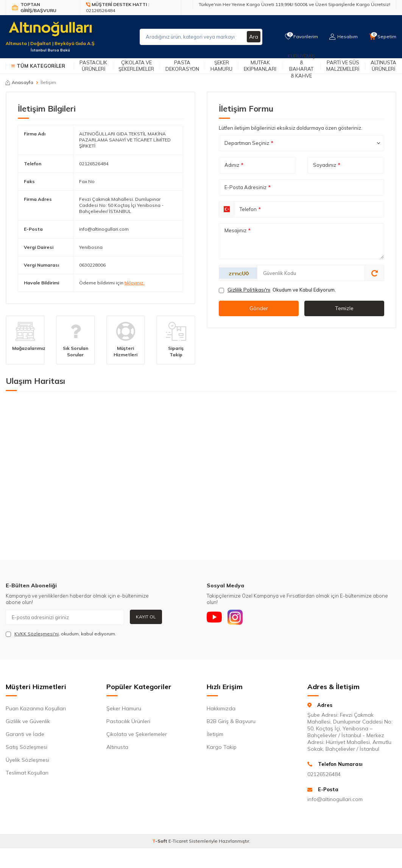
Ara (254, 37)
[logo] (50, 32)
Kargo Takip (222, 747)
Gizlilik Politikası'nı (249, 290)
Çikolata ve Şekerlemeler (136, 66)
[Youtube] (214, 617)
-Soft (160, 841)
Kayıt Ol (146, 617)
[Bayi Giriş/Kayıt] (43, 8)
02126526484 (94, 164)
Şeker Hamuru (221, 66)
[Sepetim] (383, 37)
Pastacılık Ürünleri (93, 66)
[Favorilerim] (301, 37)
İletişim (215, 734)
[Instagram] (235, 617)
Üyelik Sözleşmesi (27, 760)
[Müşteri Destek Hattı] (131, 8)
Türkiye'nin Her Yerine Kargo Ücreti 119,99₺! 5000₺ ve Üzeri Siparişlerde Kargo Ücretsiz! (294, 4)
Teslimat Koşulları (27, 773)
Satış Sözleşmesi (26, 747)
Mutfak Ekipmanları (260, 66)
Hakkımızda (221, 708)
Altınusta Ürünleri (383, 66)
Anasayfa (19, 82)
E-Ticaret (178, 841)
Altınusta (117, 747)
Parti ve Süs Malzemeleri (343, 66)
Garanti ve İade (25, 734)
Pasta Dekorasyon (182, 66)
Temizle (344, 308)
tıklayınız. (135, 283)
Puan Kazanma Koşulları (36, 708)
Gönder (259, 308)
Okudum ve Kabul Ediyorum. (277, 290)
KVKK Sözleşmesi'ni (37, 634)
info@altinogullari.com (104, 229)
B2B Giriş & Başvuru (231, 721)
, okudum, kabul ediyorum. (61, 634)
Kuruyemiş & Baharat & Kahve (301, 66)
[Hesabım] (344, 37)
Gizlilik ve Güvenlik (28, 721)
